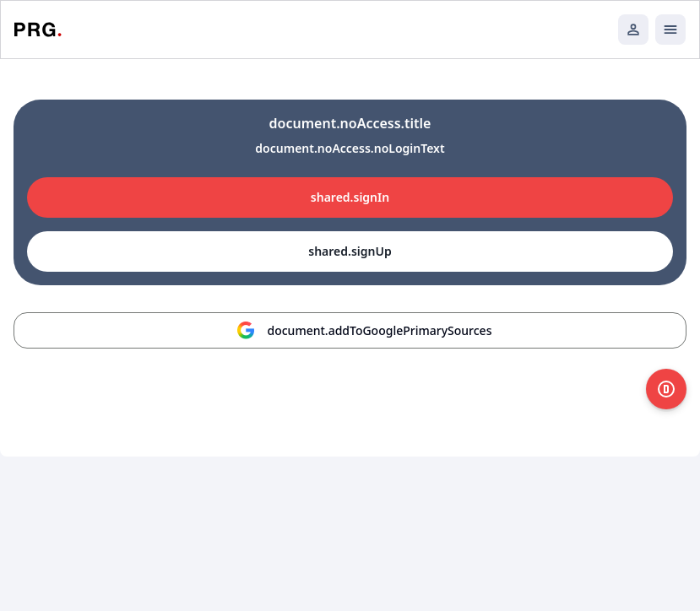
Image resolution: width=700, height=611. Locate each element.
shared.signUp (350, 251)
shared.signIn (350, 197)
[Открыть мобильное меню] (670, 30)
